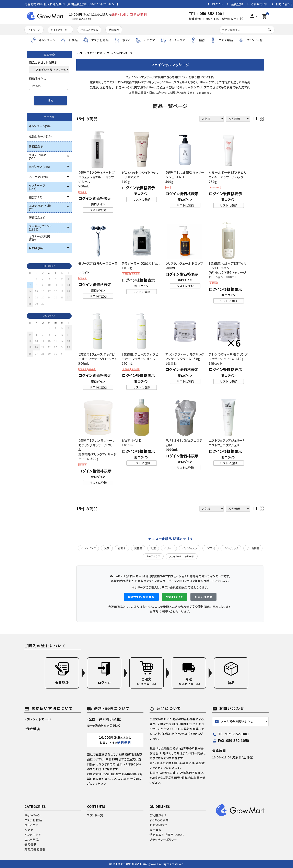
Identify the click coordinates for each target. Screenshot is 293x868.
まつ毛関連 (253, 548)
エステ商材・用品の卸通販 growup (138, 864)
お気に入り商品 (89, 30)
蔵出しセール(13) (40, 136)
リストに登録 (98, 210)
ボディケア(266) (39, 167)
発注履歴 (114, 30)
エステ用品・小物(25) (40, 207)
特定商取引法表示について (167, 835)
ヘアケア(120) (38, 177)
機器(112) (36, 197)
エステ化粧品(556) (38, 157)
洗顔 (107, 548)
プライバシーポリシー (163, 840)
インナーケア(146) (37, 187)
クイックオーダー (60, 30)
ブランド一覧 (95, 815)
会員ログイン (174, 597)
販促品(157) (37, 218)
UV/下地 (210, 548)
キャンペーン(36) (40, 126)
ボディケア (31, 825)
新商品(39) (36, 146)
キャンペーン (32, 815)
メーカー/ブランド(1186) (40, 228)
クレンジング (88, 548)
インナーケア (33, 835)
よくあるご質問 (159, 820)
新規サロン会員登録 (141, 597)
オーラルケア (153, 556)
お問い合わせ (284, 4)
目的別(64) (36, 248)
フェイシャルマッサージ (182, 556)
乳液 (153, 548)
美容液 (138, 548)
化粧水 (122, 548)
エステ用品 (32, 840)
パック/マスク (190, 548)
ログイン (218, 4)
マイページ (34, 30)
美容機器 (30, 844)
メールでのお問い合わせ (234, 721)
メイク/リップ (231, 548)
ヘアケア (30, 830)
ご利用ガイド (259, 4)
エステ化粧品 (33, 820)
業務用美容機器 (35, 849)
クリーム (169, 548)
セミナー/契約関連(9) (40, 238)
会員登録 (237, 4)
